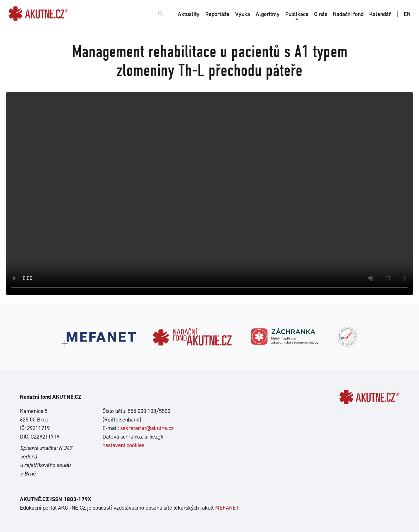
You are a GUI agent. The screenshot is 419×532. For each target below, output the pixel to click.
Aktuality (189, 14)
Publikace (297, 14)
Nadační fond (348, 14)
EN (407, 14)
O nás (321, 14)
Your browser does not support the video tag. (210, 194)
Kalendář (380, 14)
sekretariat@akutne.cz (147, 428)
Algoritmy (268, 14)
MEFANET (227, 508)
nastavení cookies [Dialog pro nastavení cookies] (123, 445)
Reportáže (217, 14)
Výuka (243, 14)
